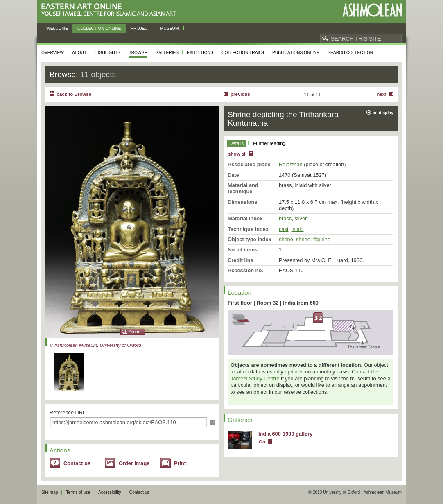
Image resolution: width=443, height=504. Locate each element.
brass (285, 218)
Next (382, 94)
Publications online (296, 53)
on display (383, 113)
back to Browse (74, 94)
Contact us (77, 463)
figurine (322, 239)
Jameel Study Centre (255, 379)
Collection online (99, 28)
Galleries (167, 53)
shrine (286, 239)
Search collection (350, 53)
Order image (134, 463)
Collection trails (243, 53)
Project (140, 28)
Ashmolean (372, 10)
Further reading (269, 143)
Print (180, 463)
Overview (53, 53)
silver (301, 218)
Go (262, 442)
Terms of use (78, 492)
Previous (240, 94)
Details (236, 143)
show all (237, 154)
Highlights (107, 53)
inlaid (298, 229)
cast (284, 229)
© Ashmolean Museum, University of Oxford (95, 345)
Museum (170, 28)
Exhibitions (200, 53)
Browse (138, 53)
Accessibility (110, 492)
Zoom (134, 332)
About (79, 53)
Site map (50, 492)
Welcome (57, 28)
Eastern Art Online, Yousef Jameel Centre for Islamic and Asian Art (111, 10)
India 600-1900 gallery (285, 434)
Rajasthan (291, 164)
